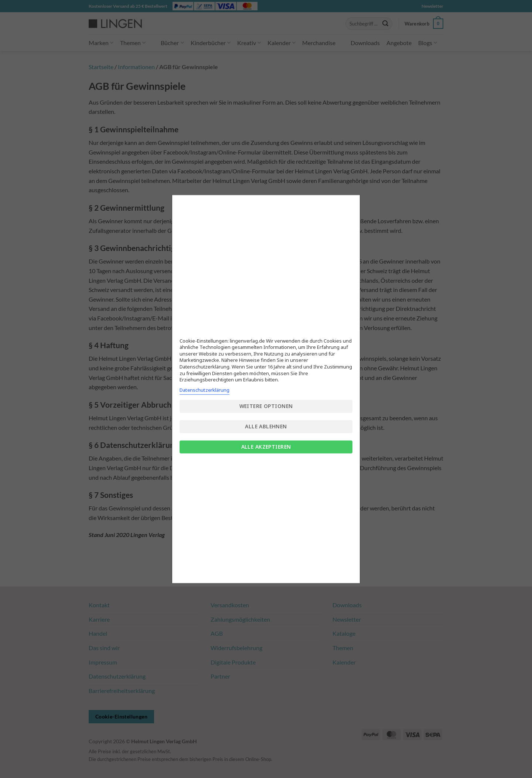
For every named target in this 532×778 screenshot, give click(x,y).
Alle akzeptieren (266, 447)
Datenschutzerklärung (204, 390)
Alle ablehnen (266, 426)
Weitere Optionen (266, 406)
